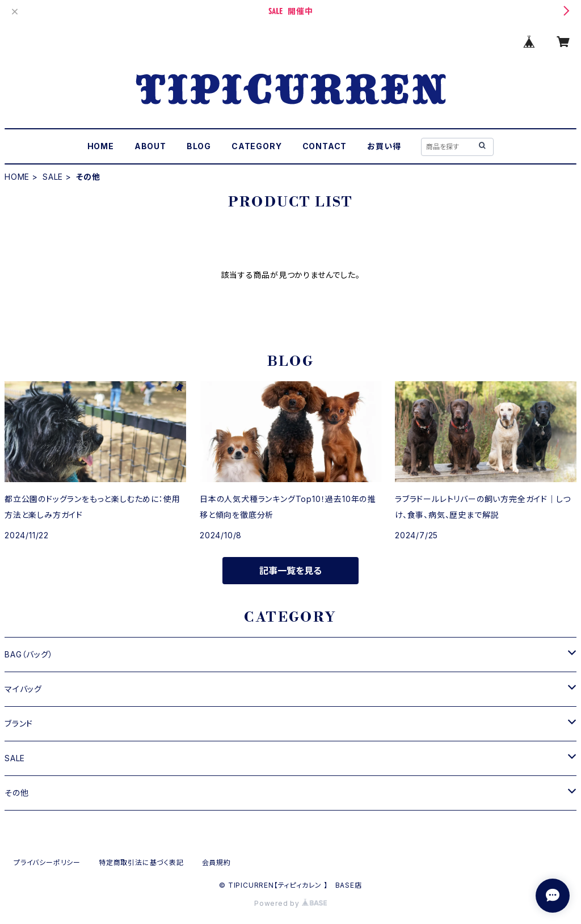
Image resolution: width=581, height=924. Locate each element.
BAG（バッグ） (29, 654)
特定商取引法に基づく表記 (141, 862)
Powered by (290, 903)
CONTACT (325, 146)
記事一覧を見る (290, 571)
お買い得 (384, 146)
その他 (16, 793)
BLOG (199, 146)
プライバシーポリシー (47, 862)
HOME (101, 146)
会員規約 (216, 862)
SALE (53, 177)
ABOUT (150, 146)
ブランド (19, 723)
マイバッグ (23, 689)
